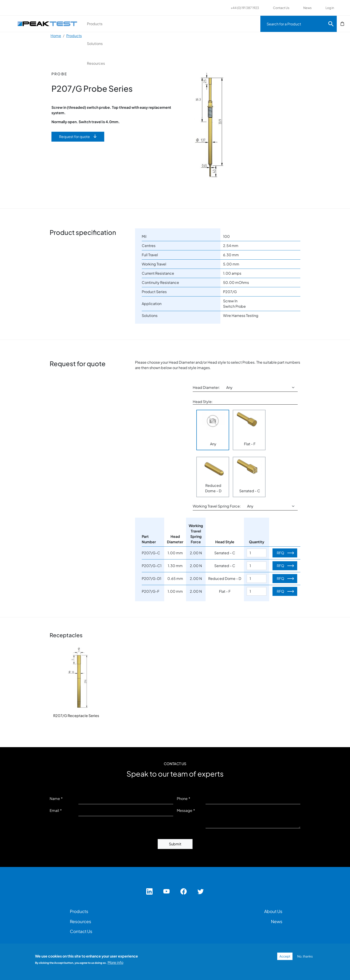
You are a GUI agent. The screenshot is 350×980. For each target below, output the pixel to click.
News (307, 8)
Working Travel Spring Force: (217, 506)
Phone (182, 798)
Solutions (168, 24)
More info (115, 962)
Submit (175, 844)
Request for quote (74, 137)
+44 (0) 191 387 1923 (245, 8)
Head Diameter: (206, 387)
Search (331, 24)
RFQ (280, 553)
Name (55, 798)
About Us (273, 911)
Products (120, 24)
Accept (285, 956)
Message (185, 810)
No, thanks (305, 956)
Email (54, 810)
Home (56, 36)
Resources (218, 24)
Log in (330, 8)
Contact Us (281, 8)
